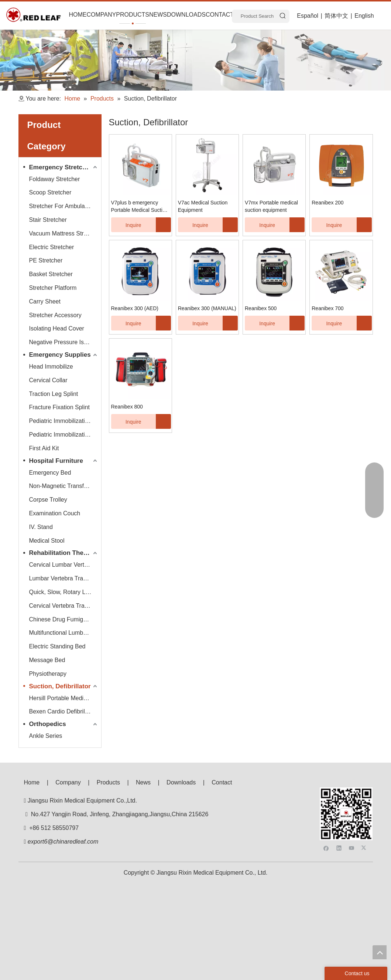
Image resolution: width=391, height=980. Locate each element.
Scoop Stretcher (50, 192)
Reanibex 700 (327, 308)
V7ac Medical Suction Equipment (203, 206)
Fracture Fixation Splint (60, 407)
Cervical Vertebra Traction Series (64, 606)
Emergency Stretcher (61, 167)
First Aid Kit (44, 448)
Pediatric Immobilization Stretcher (64, 421)
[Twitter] (365, 806)
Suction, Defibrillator (60, 686)
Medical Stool (47, 541)
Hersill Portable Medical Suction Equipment (64, 698)
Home (32, 782)
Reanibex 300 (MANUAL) (207, 308)
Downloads (181, 782)
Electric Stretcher (52, 247)
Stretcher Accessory (55, 315)
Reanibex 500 (261, 308)
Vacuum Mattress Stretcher (64, 233)
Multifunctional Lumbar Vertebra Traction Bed (64, 633)
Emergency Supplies (60, 355)
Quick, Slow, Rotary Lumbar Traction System (64, 592)
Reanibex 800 (127, 407)
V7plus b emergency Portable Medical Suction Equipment (140, 207)
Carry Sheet (45, 301)
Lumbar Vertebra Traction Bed (64, 578)
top (380, 952)
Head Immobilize (51, 367)
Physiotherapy (48, 674)
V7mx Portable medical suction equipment (271, 206)
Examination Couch (55, 513)
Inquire (126, 225)
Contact (222, 782)
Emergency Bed (50, 473)
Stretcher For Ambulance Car (64, 206)
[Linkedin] (339, 806)
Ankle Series (46, 736)
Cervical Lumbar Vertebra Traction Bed (64, 565)
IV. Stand (41, 527)
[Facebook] (326, 806)
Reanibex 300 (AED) (135, 308)
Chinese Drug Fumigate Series (64, 619)
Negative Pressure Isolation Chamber (64, 342)
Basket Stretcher (51, 274)
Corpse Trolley (48, 500)
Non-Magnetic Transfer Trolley (64, 486)
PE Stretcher (46, 260)
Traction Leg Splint (54, 394)
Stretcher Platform (53, 288)
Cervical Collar (48, 380)
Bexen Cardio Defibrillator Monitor (64, 711)
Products (108, 782)
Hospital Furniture (56, 461)
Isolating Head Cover (57, 328)
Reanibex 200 (327, 203)
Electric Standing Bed (57, 646)
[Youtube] (352, 806)
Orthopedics (48, 724)
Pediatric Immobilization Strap (64, 435)
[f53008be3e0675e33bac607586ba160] (346, 793)
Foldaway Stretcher (55, 179)
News (143, 782)
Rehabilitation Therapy (63, 553)
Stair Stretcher (48, 220)
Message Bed (47, 660)
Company (68, 782)
